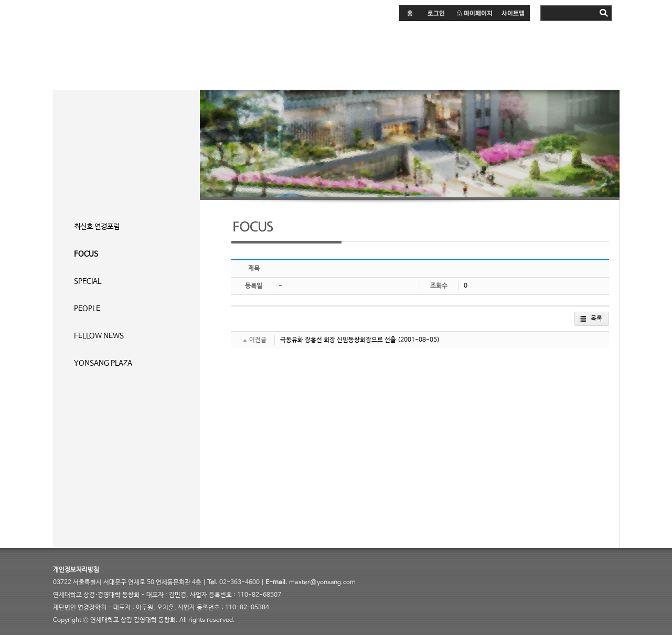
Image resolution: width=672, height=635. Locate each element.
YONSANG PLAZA (103, 363)
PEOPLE (87, 309)
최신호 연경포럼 (97, 227)
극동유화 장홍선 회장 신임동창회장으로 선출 (338, 340)
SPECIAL (88, 281)
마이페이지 (474, 13)
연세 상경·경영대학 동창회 (119, 52)
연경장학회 (399, 53)
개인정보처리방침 (76, 570)
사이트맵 (513, 13)
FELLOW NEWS (99, 336)
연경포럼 (260, 53)
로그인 (435, 13)
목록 (596, 319)
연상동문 (470, 53)
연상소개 (538, 53)
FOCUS (86, 254)
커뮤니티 (328, 53)
